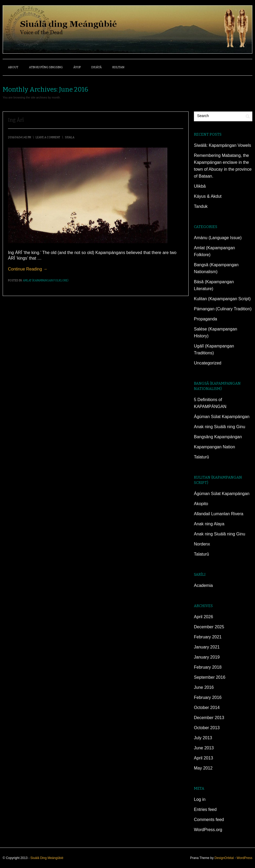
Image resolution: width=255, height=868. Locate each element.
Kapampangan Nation (214, 447)
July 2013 (203, 738)
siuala (70, 137)
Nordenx (202, 544)
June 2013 (204, 748)
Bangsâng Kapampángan (218, 437)
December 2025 (209, 627)
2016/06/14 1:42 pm (20, 137)
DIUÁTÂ (97, 67)
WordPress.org (208, 830)
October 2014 (207, 708)
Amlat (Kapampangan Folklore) (46, 281)
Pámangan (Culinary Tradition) (223, 309)
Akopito (201, 504)
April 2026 (203, 617)
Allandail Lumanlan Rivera (219, 514)
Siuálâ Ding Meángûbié (47, 858)
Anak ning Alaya (209, 524)
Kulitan (118, 67)
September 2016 (210, 677)
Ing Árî (16, 120)
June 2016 (204, 687)
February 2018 (208, 667)
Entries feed (205, 809)
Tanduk (201, 206)
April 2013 (203, 758)
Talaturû (201, 457)
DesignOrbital (224, 858)
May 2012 (203, 768)
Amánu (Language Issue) (218, 238)
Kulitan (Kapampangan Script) (222, 299)
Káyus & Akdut (208, 196)
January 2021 (207, 647)
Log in (200, 799)
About (13, 67)
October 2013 (207, 728)
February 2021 (208, 637)
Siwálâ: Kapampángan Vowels (222, 145)
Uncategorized (208, 363)
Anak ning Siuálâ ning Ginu (220, 427)
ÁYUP (77, 67)
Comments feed (209, 820)
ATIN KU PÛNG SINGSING (46, 67)
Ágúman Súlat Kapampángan (222, 417)
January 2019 (207, 657)
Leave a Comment (48, 137)
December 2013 (209, 718)
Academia (203, 585)
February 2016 (208, 697)
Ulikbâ (200, 186)
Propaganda (205, 319)
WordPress (245, 858)
